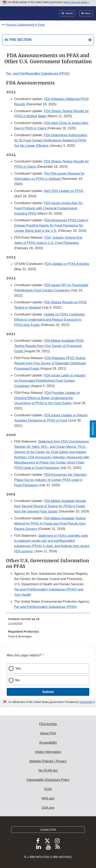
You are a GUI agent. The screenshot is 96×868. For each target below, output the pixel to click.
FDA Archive (48, 724)
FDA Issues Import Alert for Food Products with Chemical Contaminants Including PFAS (48, 208)
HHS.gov (48, 798)
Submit (48, 692)
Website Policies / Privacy (48, 761)
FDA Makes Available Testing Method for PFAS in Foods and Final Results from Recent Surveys (50, 524)
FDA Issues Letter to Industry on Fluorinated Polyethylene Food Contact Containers (50, 381)
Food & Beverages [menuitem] (20, 636)
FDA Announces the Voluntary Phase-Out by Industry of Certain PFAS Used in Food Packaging (51, 480)
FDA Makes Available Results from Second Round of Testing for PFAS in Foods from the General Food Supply (50, 506)
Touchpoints (86, 702)
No (17, 680)
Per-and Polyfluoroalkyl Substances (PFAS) (46, 607)
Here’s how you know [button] (76, 2)
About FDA (48, 733)
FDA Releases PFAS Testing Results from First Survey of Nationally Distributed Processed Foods (50, 363)
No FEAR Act (48, 770)
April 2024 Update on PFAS (64, 191)
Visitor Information (48, 752)
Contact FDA (48, 830)
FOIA (48, 789)
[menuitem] (48, 623)
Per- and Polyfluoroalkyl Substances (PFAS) (38, 73)
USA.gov (48, 808)
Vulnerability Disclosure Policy (48, 780)
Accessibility (48, 743)
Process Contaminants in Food (25, 25)
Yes (18, 668)
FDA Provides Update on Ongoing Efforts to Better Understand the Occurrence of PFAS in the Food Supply (47, 398)
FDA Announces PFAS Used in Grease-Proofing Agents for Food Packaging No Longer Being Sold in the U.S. (51, 225)
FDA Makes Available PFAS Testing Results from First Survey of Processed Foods (49, 346)
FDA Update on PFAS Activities (67, 264)
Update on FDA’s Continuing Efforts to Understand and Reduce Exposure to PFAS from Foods (49, 320)
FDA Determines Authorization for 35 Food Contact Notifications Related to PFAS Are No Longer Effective (51, 140)
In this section (18, 40)
